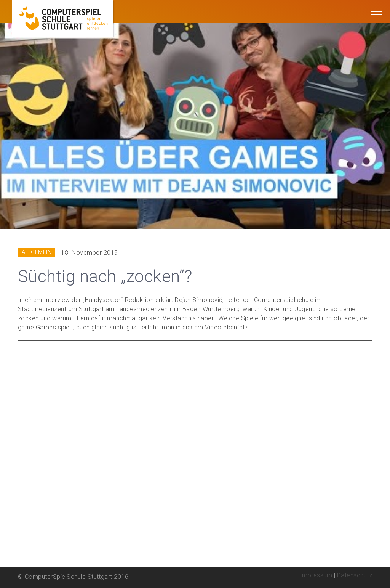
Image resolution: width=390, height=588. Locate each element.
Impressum (316, 575)
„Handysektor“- (104, 300)
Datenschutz (355, 575)
